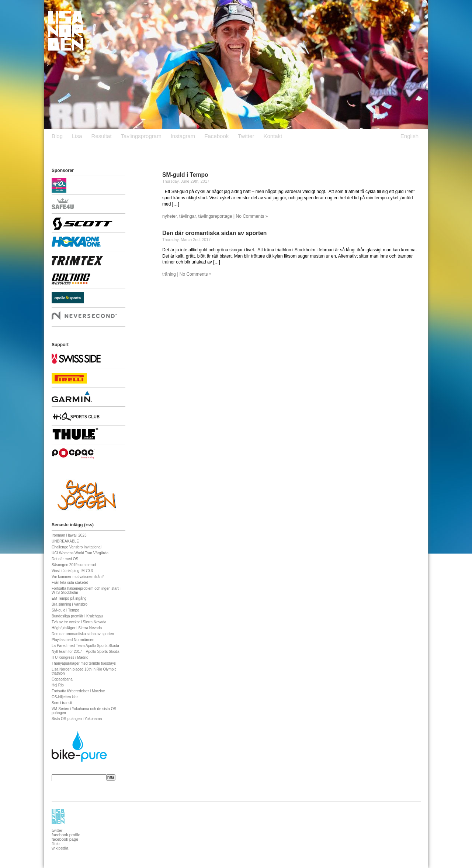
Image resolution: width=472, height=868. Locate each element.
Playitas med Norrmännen (73, 640)
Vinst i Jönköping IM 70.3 (72, 571)
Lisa (77, 136)
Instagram (183, 136)
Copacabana (62, 679)
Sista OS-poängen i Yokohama (77, 719)
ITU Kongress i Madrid (70, 657)
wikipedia (60, 848)
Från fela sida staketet (70, 583)
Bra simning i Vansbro (70, 604)
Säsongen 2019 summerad (74, 565)
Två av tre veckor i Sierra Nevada (79, 622)
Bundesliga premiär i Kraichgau (77, 616)
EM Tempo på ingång (69, 598)
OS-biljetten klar (65, 697)
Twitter (246, 136)
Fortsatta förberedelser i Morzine (78, 691)
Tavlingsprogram (141, 136)
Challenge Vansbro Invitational (77, 547)
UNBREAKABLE (65, 541)
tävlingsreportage (215, 216)
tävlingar (188, 216)
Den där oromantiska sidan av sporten (214, 233)
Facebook (216, 136)
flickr (56, 844)
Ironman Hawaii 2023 (69, 535)
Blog (57, 136)
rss (89, 525)
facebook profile (66, 835)
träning (169, 274)
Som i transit (62, 703)
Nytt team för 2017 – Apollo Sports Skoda (85, 652)
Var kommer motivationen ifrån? (78, 577)
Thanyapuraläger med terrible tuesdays (84, 663)
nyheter (169, 216)
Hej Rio (58, 685)
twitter (57, 830)
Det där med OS (65, 559)
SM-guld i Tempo (185, 175)
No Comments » (252, 216)
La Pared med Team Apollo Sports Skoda (85, 646)
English (409, 136)
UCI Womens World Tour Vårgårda (80, 553)
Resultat (102, 136)
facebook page (65, 839)
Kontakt (273, 136)
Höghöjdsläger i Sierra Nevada (77, 628)
